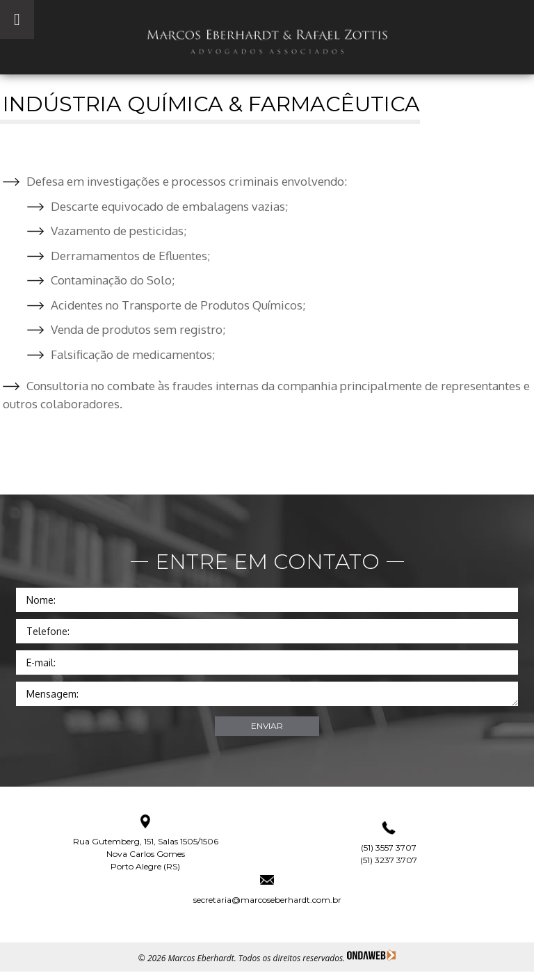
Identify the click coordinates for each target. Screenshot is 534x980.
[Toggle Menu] (17, 19)
